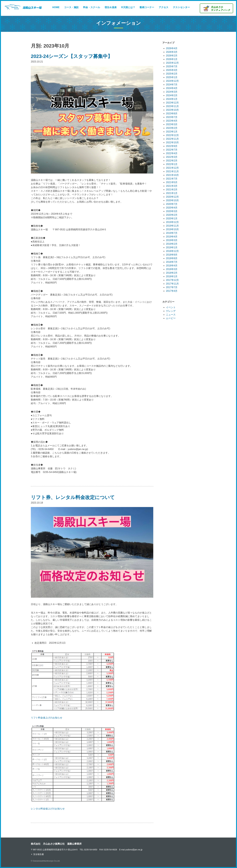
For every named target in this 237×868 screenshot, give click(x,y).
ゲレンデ (171, 311)
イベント (171, 307)
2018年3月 (172, 269)
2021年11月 (172, 171)
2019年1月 (172, 247)
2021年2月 (172, 190)
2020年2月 (172, 215)
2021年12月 (172, 168)
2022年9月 (172, 146)
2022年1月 (172, 164)
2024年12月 (172, 81)
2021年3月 (172, 186)
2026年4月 (172, 48)
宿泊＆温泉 (111, 7)
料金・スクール (92, 7)
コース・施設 (71, 7)
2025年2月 (172, 74)
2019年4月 (172, 237)
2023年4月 (172, 121)
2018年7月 (172, 262)
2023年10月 (172, 110)
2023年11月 (172, 106)
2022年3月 (172, 157)
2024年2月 (172, 95)
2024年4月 (172, 88)
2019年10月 (172, 229)
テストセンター (181, 7)
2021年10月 (172, 175)
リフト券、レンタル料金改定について (73, 497)
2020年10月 (172, 200)
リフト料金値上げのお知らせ (47, 718)
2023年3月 (172, 124)
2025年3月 (172, 70)
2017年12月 (172, 280)
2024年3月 (172, 92)
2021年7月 (172, 179)
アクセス (164, 7)
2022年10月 (172, 142)
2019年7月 (172, 233)
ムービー (171, 318)
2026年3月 (172, 52)
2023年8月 (172, 114)
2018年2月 (172, 273)
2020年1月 (172, 219)
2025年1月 (172, 77)
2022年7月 (172, 150)
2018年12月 (172, 251)
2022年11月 (172, 139)
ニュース (171, 315)
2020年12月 (172, 197)
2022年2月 (172, 161)
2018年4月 (172, 266)
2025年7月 (172, 66)
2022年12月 (172, 135)
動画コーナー (147, 7)
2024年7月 (172, 85)
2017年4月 (172, 291)
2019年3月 (172, 240)
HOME (56, 7)
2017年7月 (172, 287)
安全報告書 (39, 854)
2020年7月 (172, 204)
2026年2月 (172, 56)
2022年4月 (172, 153)
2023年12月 (172, 103)
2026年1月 (172, 59)
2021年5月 (172, 182)
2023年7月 (172, 117)
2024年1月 (172, 99)
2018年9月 (172, 255)
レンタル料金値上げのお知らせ (48, 809)
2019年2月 (172, 244)
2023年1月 (172, 132)
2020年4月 (172, 208)
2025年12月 (172, 63)
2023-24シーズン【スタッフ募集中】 (72, 56)
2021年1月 (172, 193)
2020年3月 (172, 211)
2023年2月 (172, 128)
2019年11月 (172, 226)
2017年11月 (172, 284)
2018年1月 (172, 276)
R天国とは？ (128, 7)
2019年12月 (172, 222)
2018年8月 (172, 258)
